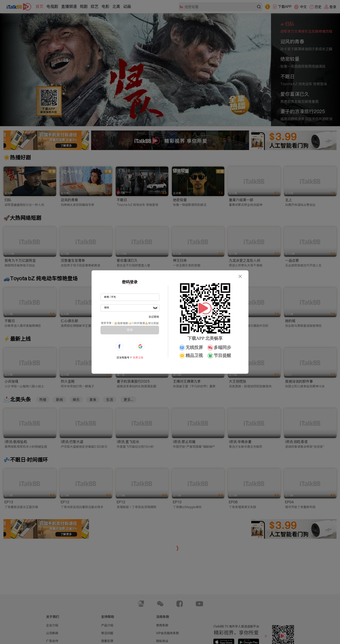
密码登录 (130, 282)
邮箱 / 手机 (110, 297)
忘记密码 (154, 317)
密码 (107, 307)
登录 (130, 330)
